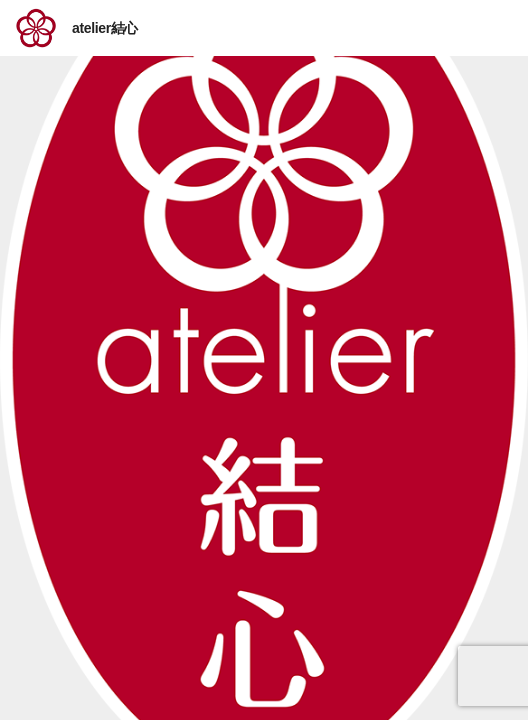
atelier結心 (105, 28)
